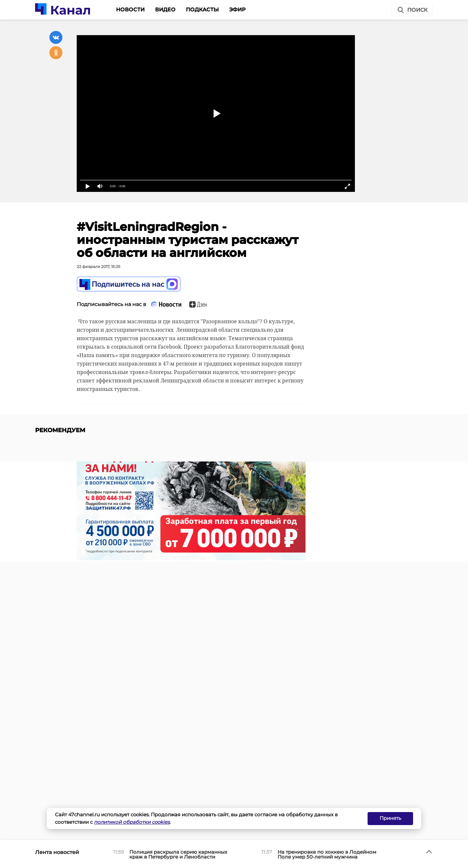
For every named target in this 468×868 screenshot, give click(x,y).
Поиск (412, 10)
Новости (130, 10)
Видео (165, 10)
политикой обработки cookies (132, 822)
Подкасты (202, 10)
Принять (390, 818)
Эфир (237, 10)
